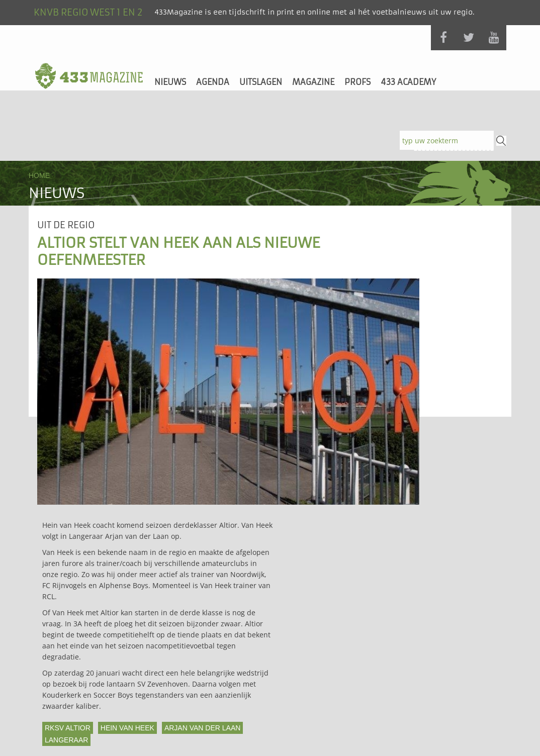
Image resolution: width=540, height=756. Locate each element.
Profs (357, 82)
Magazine (313, 82)
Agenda (213, 82)
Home (39, 175)
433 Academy (408, 82)
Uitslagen (261, 82)
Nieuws (170, 82)
